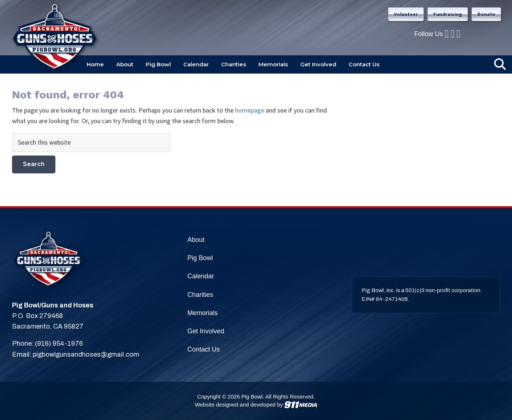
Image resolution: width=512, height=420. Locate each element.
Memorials (202, 313)
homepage (250, 110)
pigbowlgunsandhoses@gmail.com (86, 354)
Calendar (201, 276)
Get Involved (206, 331)
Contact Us (204, 349)
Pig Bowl (200, 258)
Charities (200, 295)
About (196, 240)
